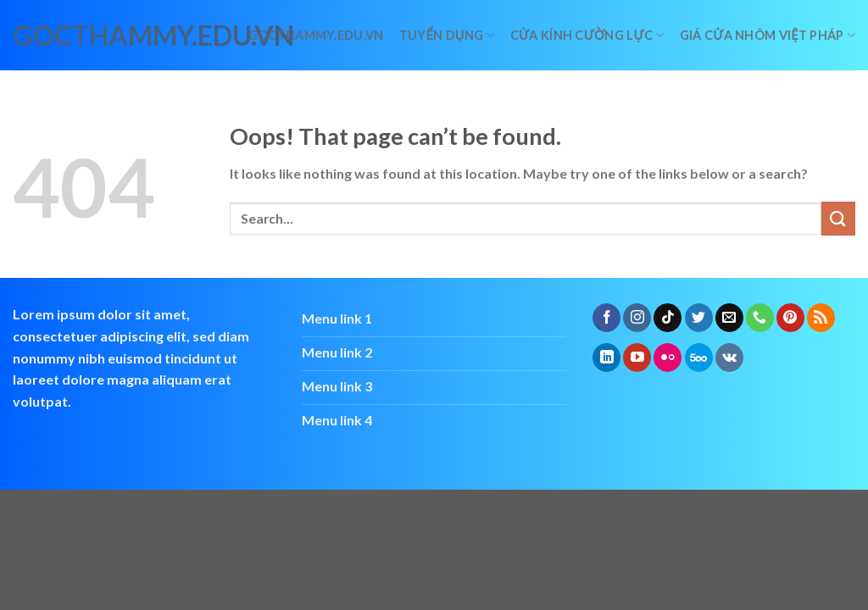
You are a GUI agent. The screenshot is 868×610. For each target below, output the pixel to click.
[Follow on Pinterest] (790, 318)
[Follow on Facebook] (606, 318)
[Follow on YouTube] (637, 358)
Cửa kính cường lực (587, 35)
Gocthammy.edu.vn (316, 35)
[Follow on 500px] (699, 358)
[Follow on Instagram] (637, 318)
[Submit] (838, 218)
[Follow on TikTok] (668, 318)
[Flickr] (668, 358)
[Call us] (760, 318)
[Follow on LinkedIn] (606, 358)
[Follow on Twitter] (699, 318)
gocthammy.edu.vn (87, 36)
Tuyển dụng (447, 35)
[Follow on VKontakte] (729, 358)
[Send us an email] (729, 318)
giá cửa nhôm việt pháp (768, 35)
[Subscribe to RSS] (821, 318)
